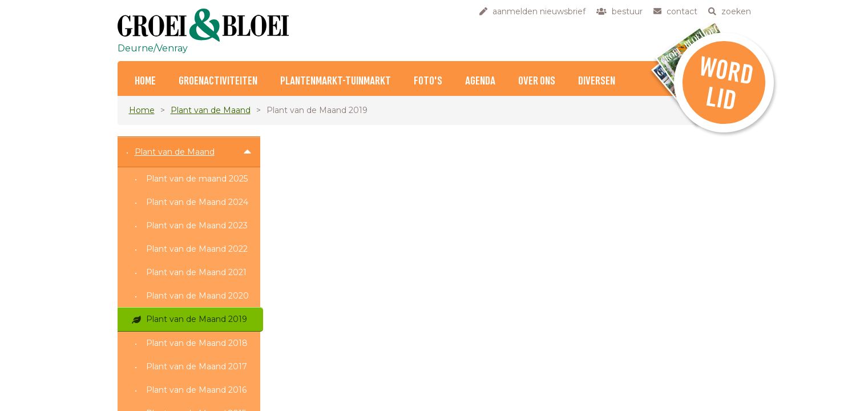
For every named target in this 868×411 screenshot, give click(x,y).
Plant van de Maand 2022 (197, 249)
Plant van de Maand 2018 (197, 343)
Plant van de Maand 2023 (197, 225)
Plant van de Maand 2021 (196, 272)
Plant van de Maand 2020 (197, 296)
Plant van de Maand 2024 (197, 202)
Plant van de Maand (211, 110)
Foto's (428, 81)
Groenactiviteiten (218, 81)
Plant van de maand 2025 (197, 179)
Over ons (537, 81)
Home (145, 81)
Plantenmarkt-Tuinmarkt (336, 81)
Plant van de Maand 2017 (197, 366)
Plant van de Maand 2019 (197, 319)
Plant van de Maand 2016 (196, 390)
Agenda (480, 81)
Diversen (597, 81)
